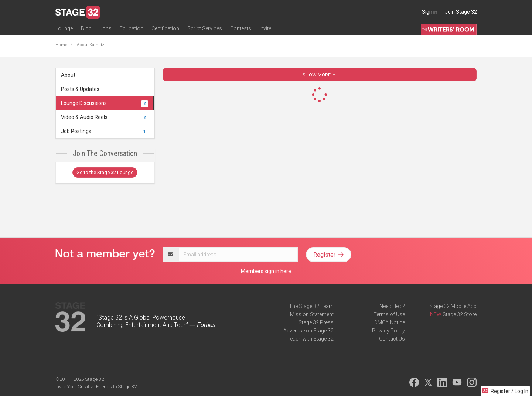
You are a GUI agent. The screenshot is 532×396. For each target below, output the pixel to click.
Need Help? (392, 306)
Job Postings (105, 131)
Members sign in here (266, 271)
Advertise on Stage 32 (308, 331)
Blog (86, 28)
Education (132, 28)
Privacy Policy (388, 331)
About (68, 75)
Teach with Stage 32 (310, 339)
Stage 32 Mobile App (453, 306)
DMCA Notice (390, 322)
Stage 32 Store (460, 314)
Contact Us (392, 339)
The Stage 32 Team (311, 306)
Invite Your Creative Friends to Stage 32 (96, 387)
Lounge (64, 28)
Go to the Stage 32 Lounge (105, 172)
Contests (241, 28)
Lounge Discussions (105, 103)
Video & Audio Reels (105, 117)
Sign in (430, 12)
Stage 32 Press (316, 322)
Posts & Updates (80, 89)
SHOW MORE (320, 75)
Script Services (205, 28)
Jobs (106, 28)
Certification (165, 28)
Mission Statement (312, 314)
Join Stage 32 (461, 12)
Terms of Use (389, 314)
